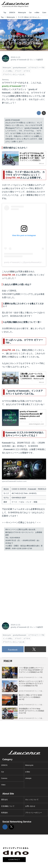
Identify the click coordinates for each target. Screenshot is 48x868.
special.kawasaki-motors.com (14, 481)
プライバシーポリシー (34, 813)
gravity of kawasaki (19, 60)
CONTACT (14, 859)
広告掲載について (8, 806)
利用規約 (4, 813)
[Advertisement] (21, 569)
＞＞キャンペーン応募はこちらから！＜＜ (21, 522)
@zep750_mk (13, 178)
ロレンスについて (32, 800)
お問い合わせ (30, 806)
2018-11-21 (15, 57)
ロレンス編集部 (36, 60)
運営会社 (4, 800)
